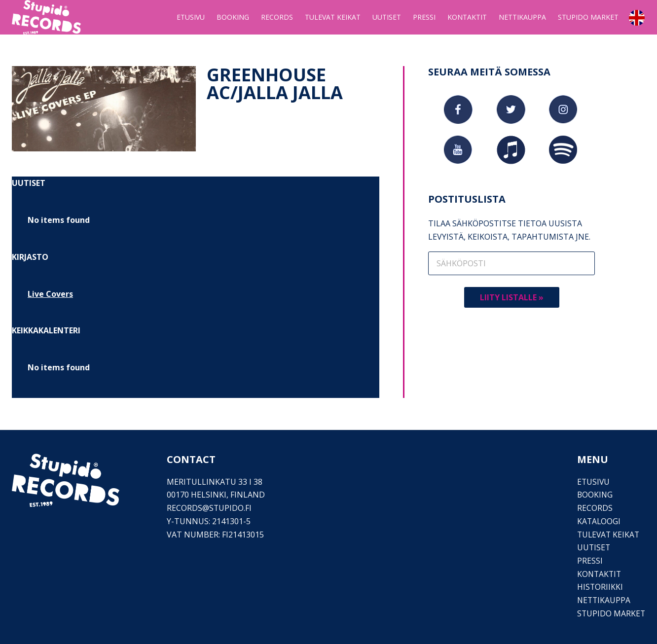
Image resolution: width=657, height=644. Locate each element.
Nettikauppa (603, 600)
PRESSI (589, 561)
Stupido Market (611, 613)
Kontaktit (599, 574)
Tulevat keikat (608, 535)
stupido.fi (231, 508)
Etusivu (593, 482)
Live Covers (50, 294)
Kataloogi (598, 521)
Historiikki (599, 587)
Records (594, 508)
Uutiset (593, 547)
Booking (594, 495)
